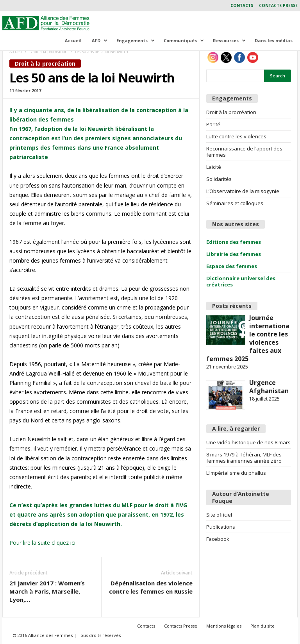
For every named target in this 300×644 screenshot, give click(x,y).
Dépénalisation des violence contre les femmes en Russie (151, 587)
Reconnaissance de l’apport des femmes (244, 152)
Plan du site (262, 626)
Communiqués (184, 40)
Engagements (136, 40)
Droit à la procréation (48, 52)
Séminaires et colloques (235, 203)
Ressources (229, 40)
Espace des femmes (232, 266)
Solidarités (219, 179)
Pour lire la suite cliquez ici (42, 543)
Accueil (73, 40)
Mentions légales (224, 626)
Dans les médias (274, 40)
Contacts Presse (278, 5)
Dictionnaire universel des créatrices (241, 281)
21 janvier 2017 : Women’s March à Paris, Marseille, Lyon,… (47, 591)
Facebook (218, 539)
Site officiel (219, 515)
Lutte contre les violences (236, 136)
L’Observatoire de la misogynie (243, 191)
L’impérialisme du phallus (236, 473)
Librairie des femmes (234, 254)
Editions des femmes (234, 242)
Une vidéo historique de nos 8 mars (248, 442)
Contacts (242, 5)
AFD (100, 40)
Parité (213, 124)
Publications (221, 527)
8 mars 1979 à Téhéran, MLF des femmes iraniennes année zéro (244, 458)
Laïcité (214, 167)
